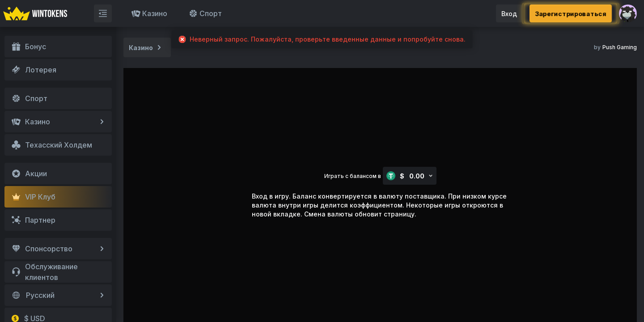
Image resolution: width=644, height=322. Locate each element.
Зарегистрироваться (571, 13)
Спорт (205, 13)
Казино (149, 13)
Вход (509, 14)
